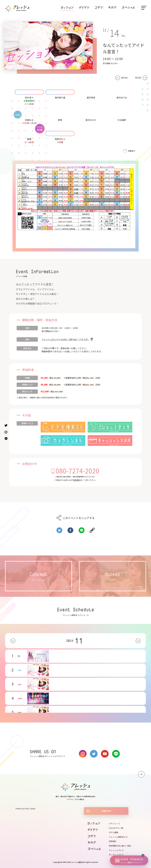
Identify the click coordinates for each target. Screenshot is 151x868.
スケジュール (114, 823)
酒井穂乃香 (60, 98)
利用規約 (76, 480)
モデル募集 (113, 832)
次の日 (138, 78)
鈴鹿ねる (29, 120)
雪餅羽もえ (60, 139)
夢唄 (60, 120)
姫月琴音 (91, 98)
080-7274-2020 (77, 471)
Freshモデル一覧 (116, 828)
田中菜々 (29, 98)
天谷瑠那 (122, 120)
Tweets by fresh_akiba (25, 809)
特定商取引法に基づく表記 (120, 846)
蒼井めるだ (91, 120)
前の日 (124, 78)
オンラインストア (116, 855)
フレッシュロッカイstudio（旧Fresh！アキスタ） (66, 339)
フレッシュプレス (116, 850)
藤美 (29, 139)
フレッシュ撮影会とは (118, 837)
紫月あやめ (122, 98)
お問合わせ (106, 811)
